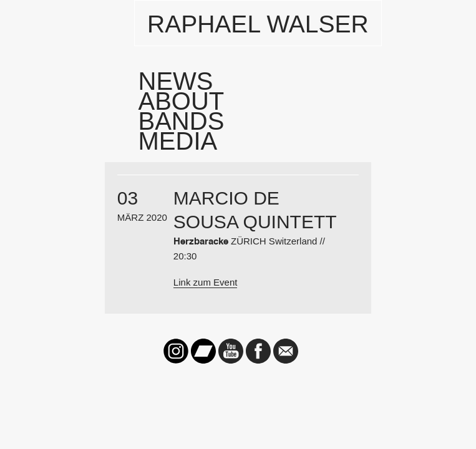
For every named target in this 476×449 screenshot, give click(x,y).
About (182, 101)
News (176, 81)
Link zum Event (206, 282)
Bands (182, 121)
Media (178, 141)
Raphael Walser (258, 24)
